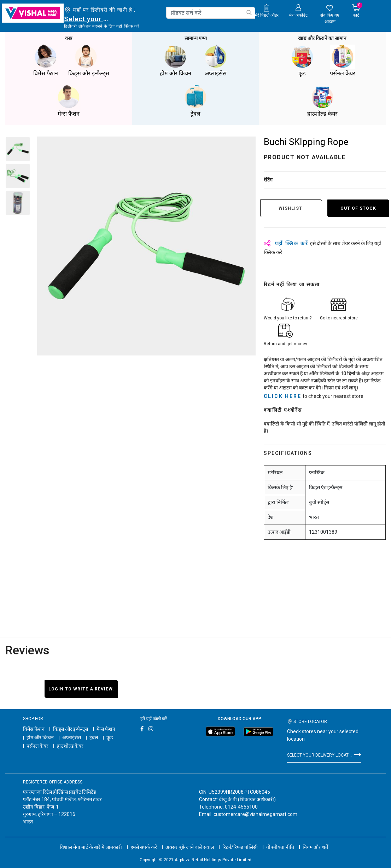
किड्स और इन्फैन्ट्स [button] (89, 60)
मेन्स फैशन (106, 728)
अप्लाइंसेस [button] (216, 60)
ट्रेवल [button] (195, 100)
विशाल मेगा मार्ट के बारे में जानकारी (91, 840)
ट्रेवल (94, 737)
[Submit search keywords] (249, 13)
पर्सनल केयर (37, 745)
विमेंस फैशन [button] (46, 60)
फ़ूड (110, 737)
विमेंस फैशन (34, 728)
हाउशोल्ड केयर (70, 745)
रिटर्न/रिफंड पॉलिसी (240, 840)
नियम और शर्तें (315, 840)
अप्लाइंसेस (72, 737)
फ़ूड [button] (302, 60)
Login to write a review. (81, 688)
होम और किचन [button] (175, 60)
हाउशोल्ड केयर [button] (322, 100)
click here (283, 395)
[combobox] (211, 13)
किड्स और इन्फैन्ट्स (71, 728)
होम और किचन (40, 737)
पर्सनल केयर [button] (343, 60)
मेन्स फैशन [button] (69, 100)
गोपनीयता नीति (280, 840)
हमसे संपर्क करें (144, 840)
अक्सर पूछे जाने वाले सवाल (190, 840)
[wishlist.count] (330, 15)
